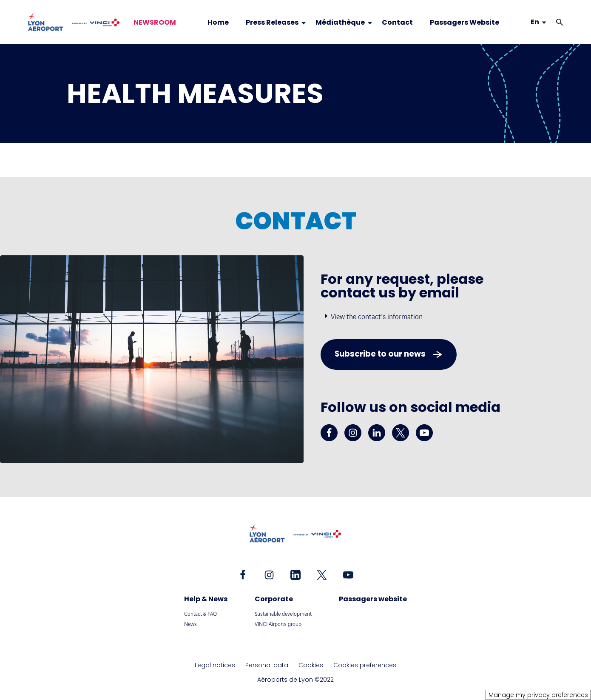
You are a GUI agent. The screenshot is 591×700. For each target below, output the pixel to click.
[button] (560, 22)
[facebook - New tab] (329, 433)
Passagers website (373, 599)
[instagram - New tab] (353, 433)
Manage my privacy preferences (538, 695)
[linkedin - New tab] (377, 433)
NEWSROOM (155, 23)
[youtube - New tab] (424, 433)
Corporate (274, 599)
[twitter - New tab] (401, 433)
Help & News (206, 599)
